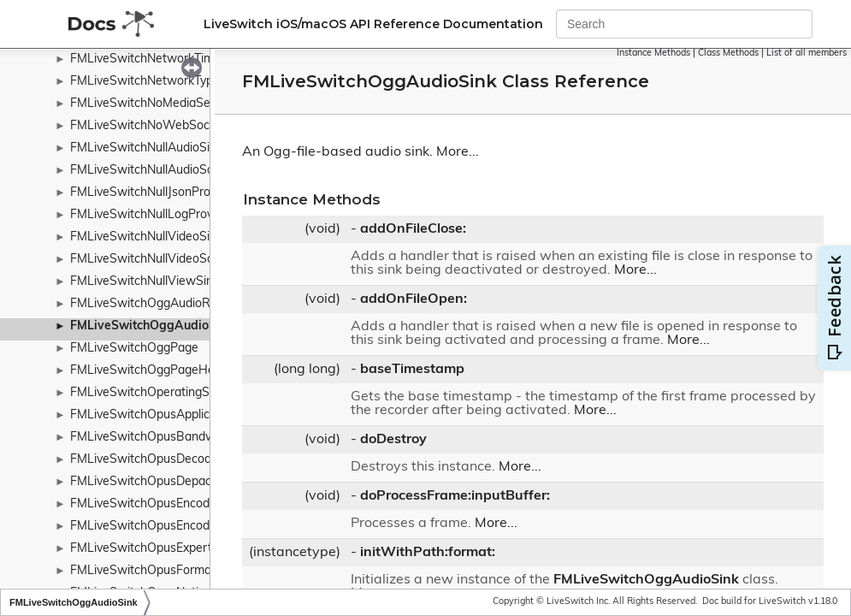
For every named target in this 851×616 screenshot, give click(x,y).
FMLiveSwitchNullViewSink (145, 282)
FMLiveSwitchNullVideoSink (146, 237)
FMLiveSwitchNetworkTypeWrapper (169, 82)
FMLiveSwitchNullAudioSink (146, 148)
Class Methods (728, 53)
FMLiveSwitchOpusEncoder (145, 504)
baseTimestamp (412, 370)
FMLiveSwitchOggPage (134, 349)
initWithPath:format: (428, 553)
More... (458, 152)
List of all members (807, 53)
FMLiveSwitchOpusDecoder (146, 460)
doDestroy (393, 440)
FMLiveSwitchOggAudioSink (152, 326)
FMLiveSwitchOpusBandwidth (153, 438)
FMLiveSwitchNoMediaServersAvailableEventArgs (207, 104)
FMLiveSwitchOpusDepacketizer (159, 482)
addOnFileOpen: (414, 299)
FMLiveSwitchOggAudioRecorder (161, 304)
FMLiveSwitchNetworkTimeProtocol (168, 59)
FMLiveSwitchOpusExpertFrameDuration (182, 549)
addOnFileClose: (413, 229)
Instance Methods (653, 53)
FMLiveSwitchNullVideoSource (154, 260)
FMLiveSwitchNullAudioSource (154, 171)
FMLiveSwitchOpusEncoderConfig (163, 527)
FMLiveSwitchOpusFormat (143, 571)
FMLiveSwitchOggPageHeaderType (168, 371)
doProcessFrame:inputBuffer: (455, 496)
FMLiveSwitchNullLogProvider (152, 215)
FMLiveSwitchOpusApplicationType (166, 415)
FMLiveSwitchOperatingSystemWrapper (181, 393)
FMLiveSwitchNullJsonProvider (154, 193)
